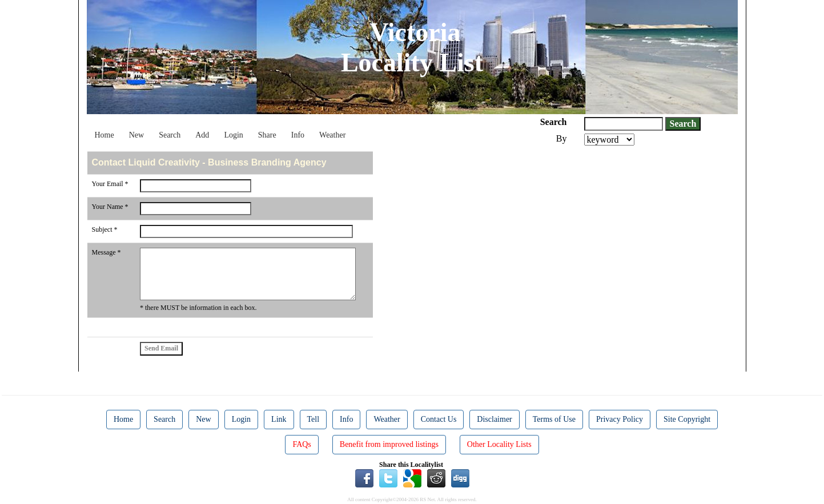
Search (170, 135)
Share (267, 135)
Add (202, 135)
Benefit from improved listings (389, 444)
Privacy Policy (620, 419)
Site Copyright (687, 419)
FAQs (302, 444)
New (136, 135)
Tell (313, 419)
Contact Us (439, 419)
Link (279, 419)
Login (233, 135)
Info (298, 135)
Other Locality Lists (499, 444)
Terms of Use (554, 419)
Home (104, 135)
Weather (332, 135)
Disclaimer (494, 419)
